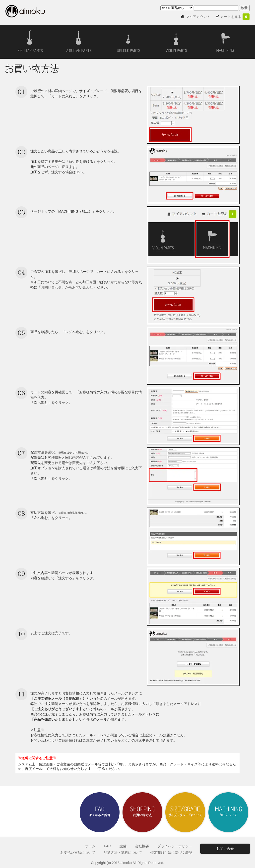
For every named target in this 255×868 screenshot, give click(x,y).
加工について (228, 812)
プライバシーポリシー (175, 846)
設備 (123, 846)
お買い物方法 (142, 812)
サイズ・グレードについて (185, 812)
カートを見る (235, 17)
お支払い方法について (78, 853)
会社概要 (142, 846)
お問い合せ (225, 849)
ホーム (90, 846)
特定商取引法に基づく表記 (171, 853)
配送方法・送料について (123, 853)
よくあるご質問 (100, 812)
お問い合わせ (51, 287)
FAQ (108, 846)
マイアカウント (198, 17)
